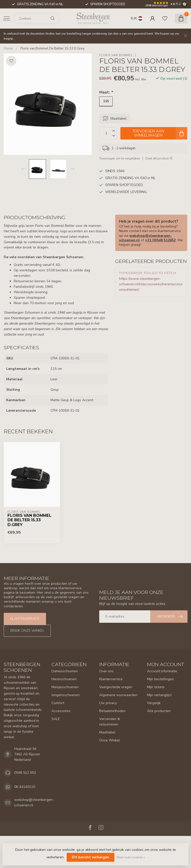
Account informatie (162, 671)
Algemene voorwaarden (118, 695)
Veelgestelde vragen (116, 687)
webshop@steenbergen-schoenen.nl (34, 802)
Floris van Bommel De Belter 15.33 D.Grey (52, 48)
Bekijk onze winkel (27, 631)
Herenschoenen (64, 679)
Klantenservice (25, 619)
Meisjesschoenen (65, 687)
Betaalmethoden (112, 711)
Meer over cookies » (131, 857)
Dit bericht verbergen (91, 857)
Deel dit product (159, 158)
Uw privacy (108, 703)
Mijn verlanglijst (159, 695)
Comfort (58, 703)
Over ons (106, 671)
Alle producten (159, 711)
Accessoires (61, 711)
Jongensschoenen (66, 695)
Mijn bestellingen (160, 679)
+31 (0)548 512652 (160, 240)
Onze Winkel (110, 740)
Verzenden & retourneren (110, 722)
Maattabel (107, 732)
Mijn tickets (156, 687)
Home (8, 48)
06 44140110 (25, 787)
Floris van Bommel (116, 55)
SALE (56, 719)
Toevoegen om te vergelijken (120, 158)
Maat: (106, 92)
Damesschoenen (65, 671)
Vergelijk (154, 703)
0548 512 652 (25, 773)
